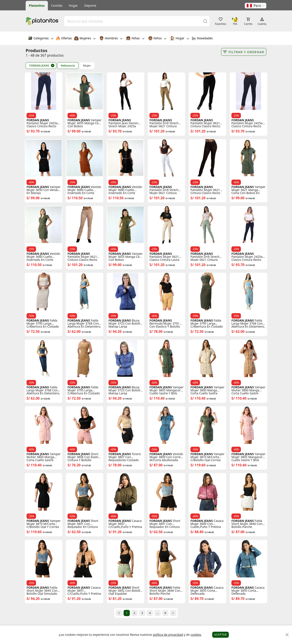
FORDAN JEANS (39, 65)
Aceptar (221, 635)
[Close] (287, 635)
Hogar (73, 6)
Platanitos (37, 6)
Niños (157, 39)
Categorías (41, 39)
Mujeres (85, 39)
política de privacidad (168, 635)
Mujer (87, 66)
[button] (256, 6)
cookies (196, 635)
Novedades (202, 39)
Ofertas (64, 39)
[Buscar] (205, 21)
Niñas (135, 39)
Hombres (111, 39)
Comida (57, 6)
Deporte (90, 6)
